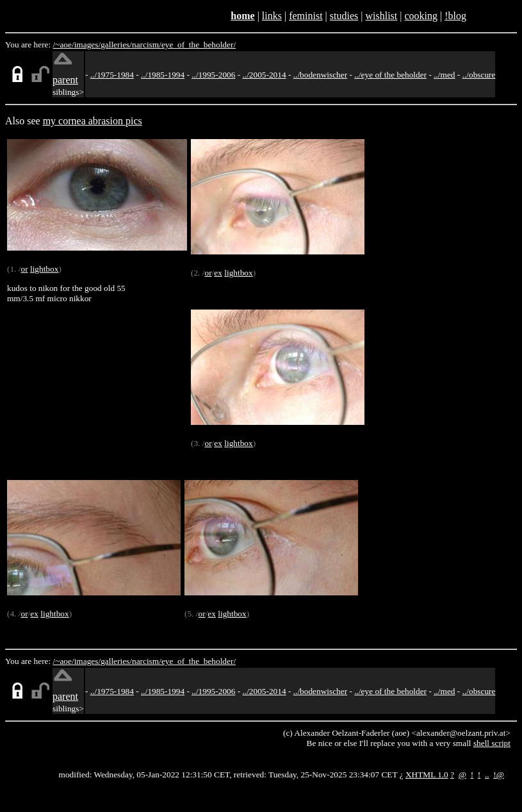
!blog (455, 16)
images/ (87, 45)
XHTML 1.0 (427, 775)
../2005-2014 (264, 75)
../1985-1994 (163, 75)
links (272, 16)
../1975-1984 (112, 75)
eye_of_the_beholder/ (199, 45)
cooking (421, 16)
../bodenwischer (320, 75)
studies (344, 16)
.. (487, 775)
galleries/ (116, 45)
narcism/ (147, 45)
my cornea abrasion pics (93, 121)
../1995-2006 (213, 75)
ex (218, 273)
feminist (306, 16)
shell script (492, 743)
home (242, 16)
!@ (499, 775)
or (24, 269)
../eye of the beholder (390, 75)
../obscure (479, 75)
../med (444, 75)
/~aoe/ (64, 45)
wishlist (381, 16)
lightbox (44, 269)
